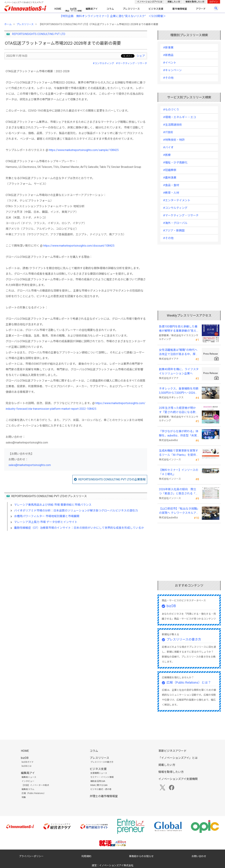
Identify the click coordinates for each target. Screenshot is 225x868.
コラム (110, 9)
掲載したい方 (174, 2)
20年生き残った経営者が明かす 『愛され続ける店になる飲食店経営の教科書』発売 (179, 410)
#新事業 (168, 48)
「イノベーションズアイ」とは (178, 758)
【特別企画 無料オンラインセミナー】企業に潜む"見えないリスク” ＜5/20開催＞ (113, 16)
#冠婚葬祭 (170, 170)
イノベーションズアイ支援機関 (178, 779)
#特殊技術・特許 (174, 140)
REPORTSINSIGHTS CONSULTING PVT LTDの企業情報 (112, 479)
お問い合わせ (199, 856)
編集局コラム (28, 789)
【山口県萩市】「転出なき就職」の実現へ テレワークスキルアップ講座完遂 (179, 511)
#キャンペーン (172, 70)
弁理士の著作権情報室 (104, 796)
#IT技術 (168, 132)
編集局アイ (92, 9)
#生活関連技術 (173, 125)
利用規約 (86, 856)
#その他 (168, 78)
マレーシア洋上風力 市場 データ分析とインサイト (46, 522)
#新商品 (168, 55)
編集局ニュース (29, 777)
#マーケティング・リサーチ (132, 63)
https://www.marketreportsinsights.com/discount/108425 (79, 246)
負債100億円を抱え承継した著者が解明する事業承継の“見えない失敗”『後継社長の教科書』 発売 (178, 329)
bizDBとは (27, 766)
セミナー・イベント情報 (102, 777)
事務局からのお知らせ (141, 856)
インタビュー (28, 781)
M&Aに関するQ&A (99, 785)
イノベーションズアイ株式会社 (116, 865)
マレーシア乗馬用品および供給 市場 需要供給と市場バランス (53, 505)
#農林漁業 (170, 178)
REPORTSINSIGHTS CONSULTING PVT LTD (39, 34)
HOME (58, 9)
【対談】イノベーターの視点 (35, 785)
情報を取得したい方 (195, 2)
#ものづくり (171, 110)
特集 (24, 797)
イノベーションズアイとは (150, 2)
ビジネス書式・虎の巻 (101, 789)
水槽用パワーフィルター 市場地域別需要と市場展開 (47, 516)
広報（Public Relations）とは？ (189, 682)
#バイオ (168, 147)
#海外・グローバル (175, 223)
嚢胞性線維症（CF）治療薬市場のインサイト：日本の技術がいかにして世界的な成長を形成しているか (79, 528)
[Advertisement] (76, 564)
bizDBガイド (28, 762)
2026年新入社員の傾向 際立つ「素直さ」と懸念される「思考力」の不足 (179, 492)
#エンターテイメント (177, 200)
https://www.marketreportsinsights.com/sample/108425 (84, 150)
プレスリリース (131, 9)
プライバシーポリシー (31, 856)
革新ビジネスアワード (172, 751)
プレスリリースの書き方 (184, 639)
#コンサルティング (103, 63)
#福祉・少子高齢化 (175, 163)
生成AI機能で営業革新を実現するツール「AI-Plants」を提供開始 (179, 453)
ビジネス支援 (156, 9)
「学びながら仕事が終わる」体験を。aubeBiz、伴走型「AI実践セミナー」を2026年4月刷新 (179, 434)
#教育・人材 (171, 193)
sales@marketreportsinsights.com (30, 465)
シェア (141, 56)
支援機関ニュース (99, 773)
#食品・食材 (171, 185)
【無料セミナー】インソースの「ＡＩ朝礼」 (179, 472)
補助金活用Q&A (98, 781)
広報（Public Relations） (34, 793)
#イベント (170, 63)
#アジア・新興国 (174, 231)
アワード (201, 9)
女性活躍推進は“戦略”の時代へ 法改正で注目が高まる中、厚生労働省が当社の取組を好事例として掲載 (179, 352)
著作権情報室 (180, 9)
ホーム (8, 24)
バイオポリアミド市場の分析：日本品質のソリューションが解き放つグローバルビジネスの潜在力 (76, 511)
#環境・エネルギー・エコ (180, 117)
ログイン (214, 2)
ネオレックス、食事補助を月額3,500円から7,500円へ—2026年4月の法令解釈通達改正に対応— (179, 391)
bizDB (73, 9)
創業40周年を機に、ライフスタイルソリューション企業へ (179, 371)
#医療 (167, 155)
